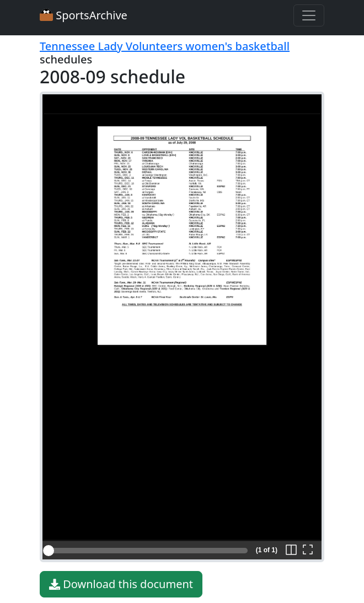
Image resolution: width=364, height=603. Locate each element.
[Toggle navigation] (309, 15)
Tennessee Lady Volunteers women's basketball (165, 46)
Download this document (121, 584)
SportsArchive (84, 15)
